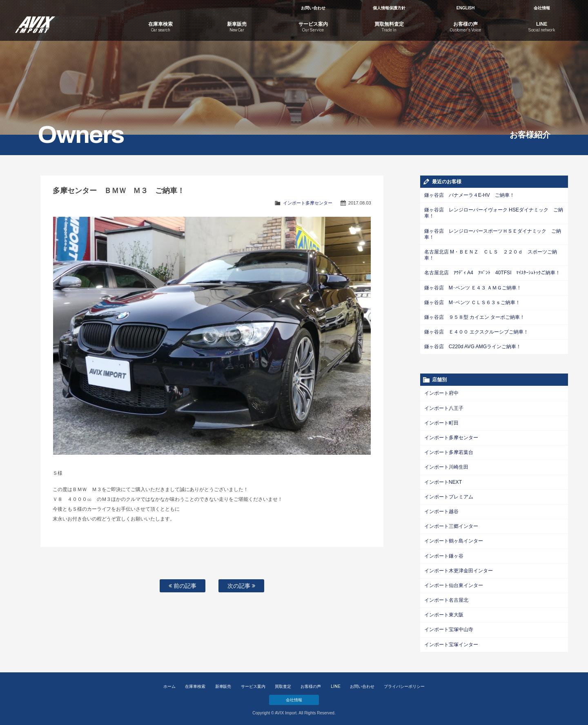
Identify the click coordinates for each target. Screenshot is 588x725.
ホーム (169, 684)
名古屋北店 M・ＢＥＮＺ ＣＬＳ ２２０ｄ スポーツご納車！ (491, 255)
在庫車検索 (195, 684)
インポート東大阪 (444, 613)
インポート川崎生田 (446, 466)
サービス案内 (253, 684)
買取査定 (283, 684)
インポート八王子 (444, 407)
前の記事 (183, 586)
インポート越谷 (441, 510)
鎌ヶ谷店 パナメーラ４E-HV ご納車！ (469, 195)
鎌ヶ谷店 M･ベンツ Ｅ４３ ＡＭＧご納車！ (473, 287)
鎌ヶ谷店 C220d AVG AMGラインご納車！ (472, 346)
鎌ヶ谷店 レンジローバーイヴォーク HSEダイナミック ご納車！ (494, 213)
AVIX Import (65, 20)
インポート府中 (441, 392)
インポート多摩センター (308, 203)
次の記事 (241, 586)
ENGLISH (465, 8)
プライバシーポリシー (404, 684)
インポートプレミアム (449, 495)
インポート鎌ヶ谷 (444, 554)
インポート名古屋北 (446, 598)
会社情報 (542, 8)
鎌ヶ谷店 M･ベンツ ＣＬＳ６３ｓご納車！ (472, 302)
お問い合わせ (313, 8)
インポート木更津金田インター (459, 569)
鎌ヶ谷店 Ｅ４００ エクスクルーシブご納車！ (476, 331)
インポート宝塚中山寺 (449, 627)
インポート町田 (441, 422)
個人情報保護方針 (389, 8)
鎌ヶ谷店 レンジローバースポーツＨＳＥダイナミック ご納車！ (493, 234)
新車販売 (223, 684)
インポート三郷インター (451, 525)
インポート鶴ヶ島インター (454, 539)
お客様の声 (311, 684)
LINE (336, 684)
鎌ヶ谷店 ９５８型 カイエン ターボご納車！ (474, 316)
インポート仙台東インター (454, 583)
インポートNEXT (443, 480)
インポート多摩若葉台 (449, 451)
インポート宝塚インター (451, 642)
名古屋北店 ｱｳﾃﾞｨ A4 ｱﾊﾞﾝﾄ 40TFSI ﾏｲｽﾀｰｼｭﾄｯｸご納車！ (492, 272)
